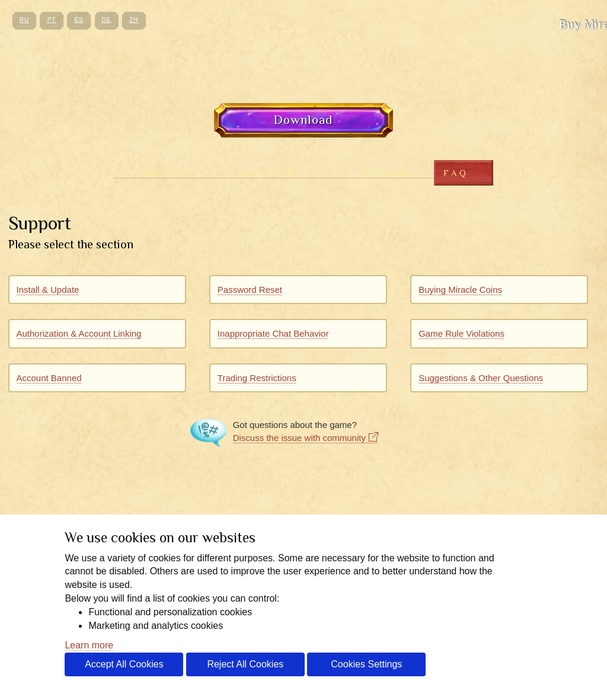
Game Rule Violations (461, 333)
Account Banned (49, 378)
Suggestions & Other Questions (481, 378)
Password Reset (250, 290)
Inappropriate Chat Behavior (273, 333)
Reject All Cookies (245, 664)
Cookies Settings (366, 664)
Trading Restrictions (257, 378)
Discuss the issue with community (299, 438)
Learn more (89, 645)
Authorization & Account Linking (79, 333)
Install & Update (48, 290)
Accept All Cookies (124, 664)
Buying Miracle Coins (460, 290)
